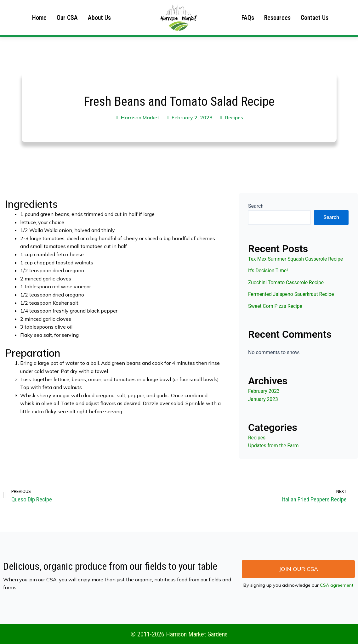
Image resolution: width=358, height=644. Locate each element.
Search (256, 206)
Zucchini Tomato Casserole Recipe (287, 282)
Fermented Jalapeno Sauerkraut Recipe (292, 294)
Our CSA (67, 18)
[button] (298, 569)
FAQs (248, 18)
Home (39, 18)
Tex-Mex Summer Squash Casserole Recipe (297, 259)
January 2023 (263, 399)
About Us (99, 18)
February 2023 (264, 391)
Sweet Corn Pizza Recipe (276, 306)
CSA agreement (336, 585)
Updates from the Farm (274, 446)
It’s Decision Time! (268, 271)
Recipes (234, 117)
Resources (277, 18)
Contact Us (315, 18)
